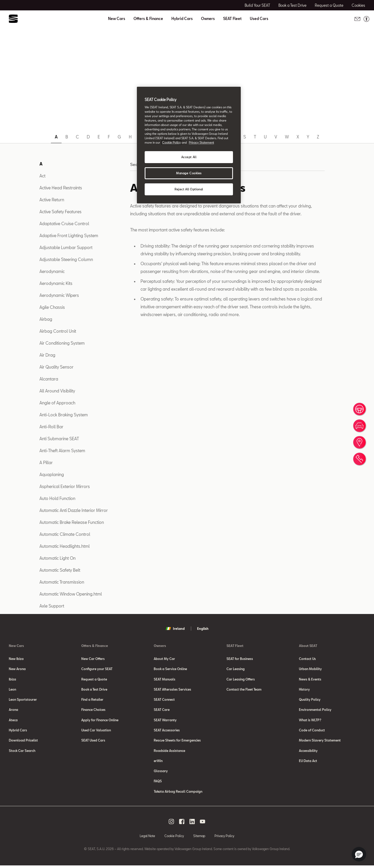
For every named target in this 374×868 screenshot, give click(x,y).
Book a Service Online (170, 669)
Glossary (161, 773)
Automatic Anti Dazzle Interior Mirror (74, 510)
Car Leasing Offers (241, 679)
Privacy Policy (224, 838)
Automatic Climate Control (65, 534)
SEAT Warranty (165, 721)
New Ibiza (16, 659)
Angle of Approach (57, 403)
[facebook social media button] (182, 824)
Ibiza (12, 679)
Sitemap (199, 838)
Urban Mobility (310, 669)
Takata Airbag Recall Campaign (178, 794)
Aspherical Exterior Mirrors (65, 486)
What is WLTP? (310, 721)
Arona (14, 711)
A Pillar (46, 462)
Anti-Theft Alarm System (62, 450)
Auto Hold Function (57, 498)
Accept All (189, 157)
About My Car (164, 659)
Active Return (52, 200)
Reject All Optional (189, 189)
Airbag (46, 319)
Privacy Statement (201, 142)
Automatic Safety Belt (60, 570)
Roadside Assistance (169, 752)
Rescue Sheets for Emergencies (177, 742)
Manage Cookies (189, 173)
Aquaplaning (52, 474)
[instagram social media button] (171, 824)
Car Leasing (236, 669)
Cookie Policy (174, 838)
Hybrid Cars (182, 19)
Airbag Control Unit (58, 331)
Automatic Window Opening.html (71, 594)
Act (42, 176)
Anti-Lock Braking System (64, 415)
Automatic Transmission (62, 582)
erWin (158, 763)
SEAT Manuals (165, 679)
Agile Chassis (52, 307)
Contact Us (307, 659)
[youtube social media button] (203, 824)
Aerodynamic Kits (56, 283)
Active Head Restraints (61, 188)
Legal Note (147, 838)
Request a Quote (94, 679)
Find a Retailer (92, 700)
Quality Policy (310, 700)
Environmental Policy (315, 711)
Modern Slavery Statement (320, 742)
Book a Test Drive (94, 690)
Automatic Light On (58, 558)
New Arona (17, 669)
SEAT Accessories (167, 731)
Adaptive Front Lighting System (69, 235)
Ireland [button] (175, 629)
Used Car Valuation (96, 731)
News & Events (310, 679)
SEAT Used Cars (93, 742)
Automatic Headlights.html (65, 546)
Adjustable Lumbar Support (66, 247)
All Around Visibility (57, 391)
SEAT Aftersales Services (172, 690)
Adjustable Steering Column (66, 259)
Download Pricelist (23, 742)
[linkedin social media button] (192, 824)
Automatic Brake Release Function (72, 522)
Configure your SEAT (97, 669)
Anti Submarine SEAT (59, 439)
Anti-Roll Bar (51, 427)
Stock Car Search (22, 752)
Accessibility (308, 752)
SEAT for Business (240, 659)
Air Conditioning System (62, 343)
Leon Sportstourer (23, 700)
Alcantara (49, 379)
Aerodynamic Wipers (59, 295)
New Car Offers (93, 659)
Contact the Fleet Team (244, 690)
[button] (359, 854)
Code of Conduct (312, 731)
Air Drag (47, 355)
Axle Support (52, 606)
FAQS (158, 783)
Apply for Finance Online (100, 721)
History (304, 690)
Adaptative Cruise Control (64, 223)
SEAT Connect (164, 700)
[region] (189, 145)
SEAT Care (162, 711)
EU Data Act (308, 763)
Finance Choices (93, 711)
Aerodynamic (52, 271)
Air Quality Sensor (56, 367)
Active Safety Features (61, 212)
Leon (12, 690)
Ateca (13, 721)
